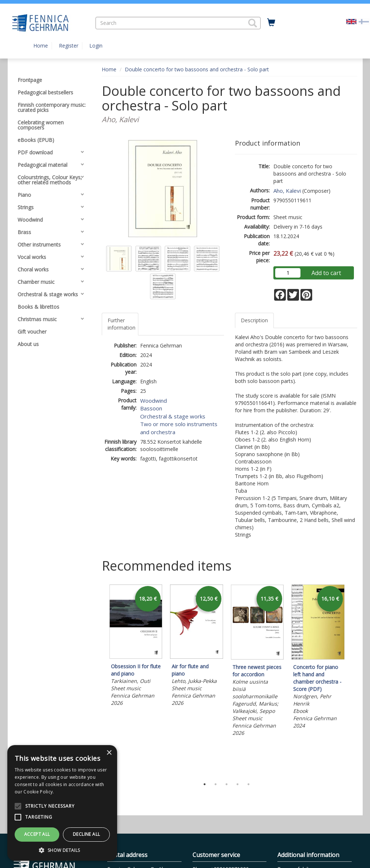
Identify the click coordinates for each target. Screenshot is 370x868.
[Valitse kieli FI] (364, 21)
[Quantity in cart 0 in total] (271, 23)
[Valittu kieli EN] (351, 21)
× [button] (109, 753)
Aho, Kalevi (287, 191)
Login (96, 46)
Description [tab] (254, 320)
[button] (253, 23)
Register (69, 46)
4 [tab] (238, 784)
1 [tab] (205, 784)
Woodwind (154, 401)
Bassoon (151, 408)
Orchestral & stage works (173, 416)
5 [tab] (248, 784)
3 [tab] (227, 784)
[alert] (62, 803)
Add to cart (326, 273)
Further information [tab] (122, 324)
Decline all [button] (86, 834)
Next (354, 680)
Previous (100, 680)
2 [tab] (216, 784)
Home (41, 46)
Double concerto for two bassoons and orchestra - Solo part (197, 69)
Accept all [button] (37, 834)
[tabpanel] (136, 647)
